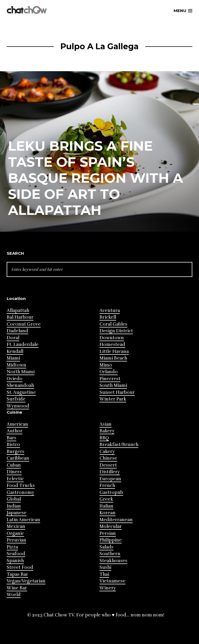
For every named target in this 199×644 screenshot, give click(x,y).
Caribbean (18, 458)
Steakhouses (113, 561)
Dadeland (17, 331)
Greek (106, 499)
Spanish (15, 561)
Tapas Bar (17, 574)
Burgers (16, 451)
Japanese (17, 513)
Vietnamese (112, 581)
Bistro (13, 445)
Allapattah (18, 310)
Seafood (16, 554)
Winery (108, 588)
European (110, 479)
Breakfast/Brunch (119, 445)
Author (15, 431)
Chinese (108, 458)
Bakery (107, 431)
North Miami (21, 372)
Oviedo (15, 379)
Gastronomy (20, 492)
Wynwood (18, 406)
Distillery (110, 472)
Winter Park (113, 399)
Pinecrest (110, 379)
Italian (106, 506)
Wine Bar (17, 588)
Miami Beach (113, 358)
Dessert (108, 465)
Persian (108, 533)
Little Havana (114, 351)
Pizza (12, 547)
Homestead (112, 344)
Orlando (109, 372)
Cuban (14, 465)
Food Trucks (21, 485)
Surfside (16, 399)
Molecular (111, 526)
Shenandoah (20, 385)
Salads (106, 547)
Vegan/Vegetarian (26, 581)
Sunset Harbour (117, 392)
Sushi (105, 567)
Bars (12, 438)
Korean (108, 513)
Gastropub (111, 492)
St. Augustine (21, 392)
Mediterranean (116, 520)
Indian (14, 506)
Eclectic (15, 479)
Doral (13, 338)
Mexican (16, 526)
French (107, 485)
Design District (116, 331)
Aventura (110, 310)
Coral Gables (113, 324)
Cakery (107, 451)
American (17, 424)
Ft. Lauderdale (23, 344)
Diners (14, 472)
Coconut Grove (24, 324)
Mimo (106, 365)
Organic (15, 533)
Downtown (112, 338)
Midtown (16, 365)
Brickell (108, 317)
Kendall (15, 351)
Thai (104, 574)
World (14, 595)
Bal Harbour (20, 317)
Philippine (111, 540)
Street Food (20, 567)
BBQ (104, 438)
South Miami (113, 385)
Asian (106, 424)
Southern (110, 554)
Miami (13, 358)
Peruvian (16, 540)
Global (14, 499)
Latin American (23, 520)
